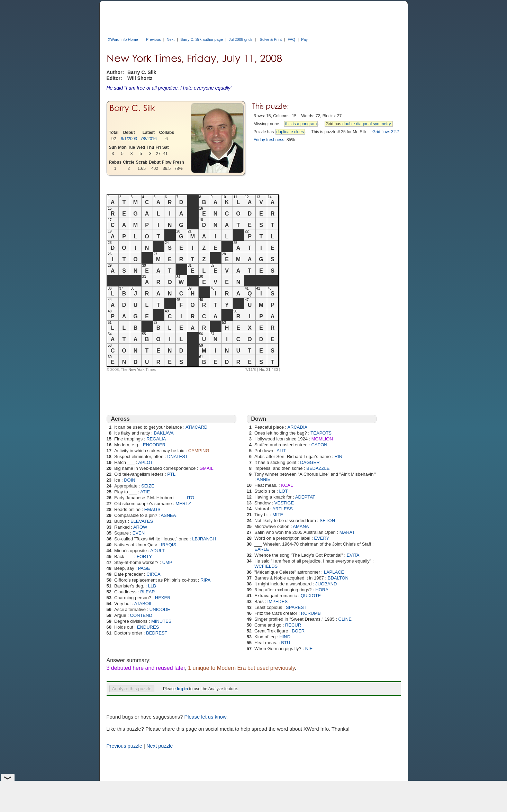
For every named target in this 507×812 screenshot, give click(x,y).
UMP (167, 562)
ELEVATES (142, 521)
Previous (153, 39)
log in (182, 689)
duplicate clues (290, 132)
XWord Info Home (123, 39)
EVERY (322, 538)
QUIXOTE (311, 596)
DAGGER (310, 462)
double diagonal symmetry (366, 124)
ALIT (281, 451)
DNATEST (178, 457)
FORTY (144, 556)
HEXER (163, 598)
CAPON (319, 445)
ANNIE (263, 479)
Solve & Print (271, 39)
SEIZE (148, 486)
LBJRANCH (204, 539)
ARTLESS (283, 509)
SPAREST (296, 607)
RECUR (293, 625)
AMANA (301, 526)
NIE (309, 649)
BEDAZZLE (318, 468)
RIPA (205, 580)
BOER (298, 631)
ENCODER (154, 445)
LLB (152, 586)
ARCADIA (297, 427)
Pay (304, 39)
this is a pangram (301, 124)
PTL (171, 474)
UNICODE (160, 609)
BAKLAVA (164, 433)
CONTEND (141, 615)
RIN (338, 457)
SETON (328, 521)
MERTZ (183, 504)
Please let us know (205, 717)
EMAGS (152, 509)
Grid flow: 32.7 (386, 132)
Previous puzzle (124, 746)
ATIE (145, 492)
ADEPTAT (305, 497)
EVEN (139, 533)
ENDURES (148, 627)
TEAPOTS (321, 433)
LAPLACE (334, 572)
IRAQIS (169, 545)
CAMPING (199, 451)
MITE (278, 515)
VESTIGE (284, 503)
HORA (322, 590)
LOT (284, 491)
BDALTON (338, 578)
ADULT (157, 551)
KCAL (287, 485)
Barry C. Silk (132, 108)
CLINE (345, 619)
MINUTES (161, 621)
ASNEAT (169, 515)
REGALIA (156, 439)
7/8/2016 (149, 139)
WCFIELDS (266, 566)
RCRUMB (311, 613)
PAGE (144, 568)
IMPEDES (278, 601)
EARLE (262, 549)
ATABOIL (143, 604)
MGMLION (322, 439)
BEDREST (157, 633)
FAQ (291, 39)
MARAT (347, 532)
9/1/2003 (129, 139)
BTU (286, 643)
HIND (285, 637)
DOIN (130, 480)
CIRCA (153, 574)
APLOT (146, 462)
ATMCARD (196, 427)
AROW (140, 527)
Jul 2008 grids (241, 39)
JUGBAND (326, 584)
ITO (191, 498)
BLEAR (148, 592)
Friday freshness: (270, 140)
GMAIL (206, 468)
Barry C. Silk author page (202, 39)
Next (171, 39)
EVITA (353, 555)
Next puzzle (160, 746)
